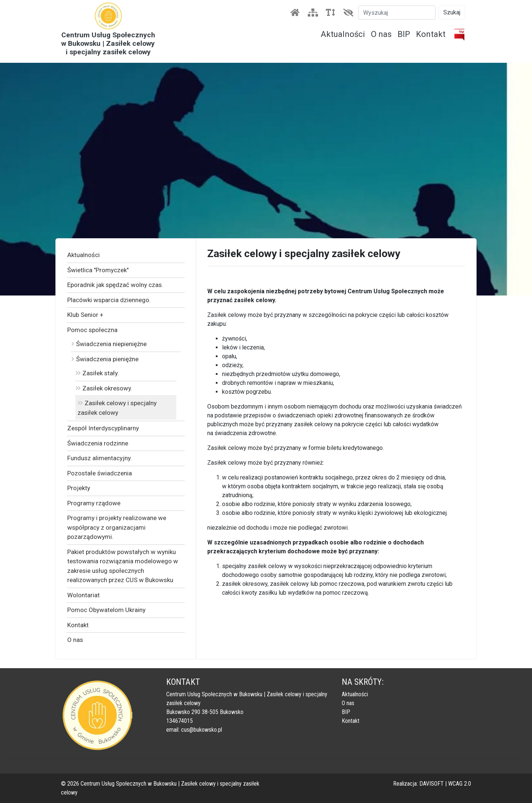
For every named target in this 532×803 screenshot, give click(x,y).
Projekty (79, 488)
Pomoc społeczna (92, 330)
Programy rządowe (94, 503)
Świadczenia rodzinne (98, 443)
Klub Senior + (85, 315)
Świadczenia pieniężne (105, 359)
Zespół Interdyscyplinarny (103, 428)
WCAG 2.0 (460, 784)
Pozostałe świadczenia (100, 473)
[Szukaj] (397, 13)
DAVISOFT (432, 784)
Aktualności (343, 34)
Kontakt (431, 34)
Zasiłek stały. (97, 373)
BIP (404, 34)
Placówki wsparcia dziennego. (109, 300)
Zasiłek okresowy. (104, 388)
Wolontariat (83, 595)
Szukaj (452, 12)
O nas (381, 34)
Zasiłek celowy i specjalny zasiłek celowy (117, 408)
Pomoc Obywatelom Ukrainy (106, 610)
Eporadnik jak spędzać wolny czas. (115, 285)
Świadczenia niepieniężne (109, 344)
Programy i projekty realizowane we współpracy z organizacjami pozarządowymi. (117, 527)
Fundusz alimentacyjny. (100, 458)
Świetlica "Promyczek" (98, 270)
